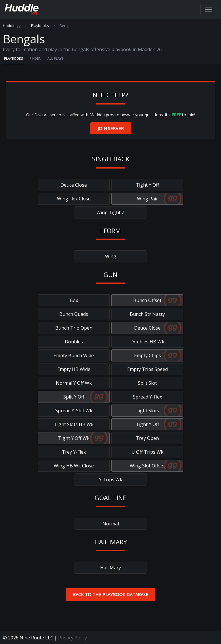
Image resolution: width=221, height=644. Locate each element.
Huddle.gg (12, 26)
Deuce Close (74, 185)
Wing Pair (147, 199)
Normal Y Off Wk (74, 383)
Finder (35, 58)
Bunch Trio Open (74, 328)
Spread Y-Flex (147, 397)
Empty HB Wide (74, 369)
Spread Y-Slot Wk (74, 411)
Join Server (111, 128)
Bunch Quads (74, 314)
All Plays (55, 58)
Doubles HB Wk (147, 342)
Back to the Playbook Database (110, 594)
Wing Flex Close (74, 199)
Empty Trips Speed (147, 369)
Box (74, 300)
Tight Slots (147, 411)
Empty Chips (147, 355)
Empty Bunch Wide (74, 355)
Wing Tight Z (110, 212)
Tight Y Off (147, 185)
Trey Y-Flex (74, 452)
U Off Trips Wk (147, 452)
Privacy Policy (73, 638)
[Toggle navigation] (208, 9)
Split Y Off (74, 397)
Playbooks (40, 26)
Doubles (74, 342)
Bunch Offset (147, 300)
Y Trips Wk (111, 479)
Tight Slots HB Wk (74, 424)
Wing (111, 256)
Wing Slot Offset (147, 466)
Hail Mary (110, 568)
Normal (111, 524)
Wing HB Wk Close (74, 466)
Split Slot (147, 383)
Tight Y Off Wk (74, 438)
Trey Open (147, 438)
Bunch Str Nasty (147, 314)
